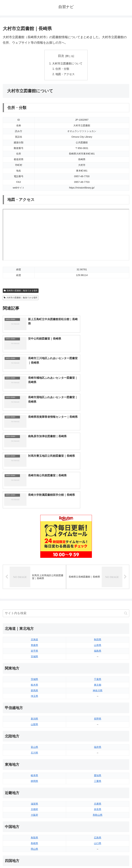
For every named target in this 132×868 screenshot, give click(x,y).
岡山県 (34, 749)
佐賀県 (34, 805)
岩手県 (34, 551)
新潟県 (34, 618)
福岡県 (34, 800)
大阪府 (34, 715)
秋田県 (98, 539)
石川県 (34, 653)
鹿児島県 (98, 811)
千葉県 (98, 579)
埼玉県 (34, 596)
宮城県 (34, 556)
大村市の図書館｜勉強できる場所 (21, 298)
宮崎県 (98, 805)
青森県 (34, 545)
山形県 (98, 545)
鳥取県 (34, 737)
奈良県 (98, 709)
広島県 (98, 737)
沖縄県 (98, 817)
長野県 (98, 618)
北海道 (34, 539)
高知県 (98, 777)
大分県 (98, 800)
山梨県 (34, 624)
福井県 (98, 647)
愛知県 (98, 675)
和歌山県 (98, 715)
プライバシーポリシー (98, 857)
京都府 (34, 709)
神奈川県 (98, 590)
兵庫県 (98, 704)
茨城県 (34, 579)
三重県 (98, 681)
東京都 (98, 585)
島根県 (34, 743)
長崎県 (34, 811)
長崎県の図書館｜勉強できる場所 (21, 291)
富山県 (34, 647)
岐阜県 (34, 675)
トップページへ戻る (34, 857)
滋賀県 (34, 704)
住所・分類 (62, 69)
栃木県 (34, 585)
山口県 (98, 743)
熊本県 (34, 817)
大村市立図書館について (67, 64)
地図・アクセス (65, 75)
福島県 (98, 551)
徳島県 (34, 771)
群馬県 (34, 590)
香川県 (34, 777)
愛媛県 (98, 771)
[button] (126, 513)
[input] (66, 513)
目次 (61, 56)
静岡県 (34, 681)
